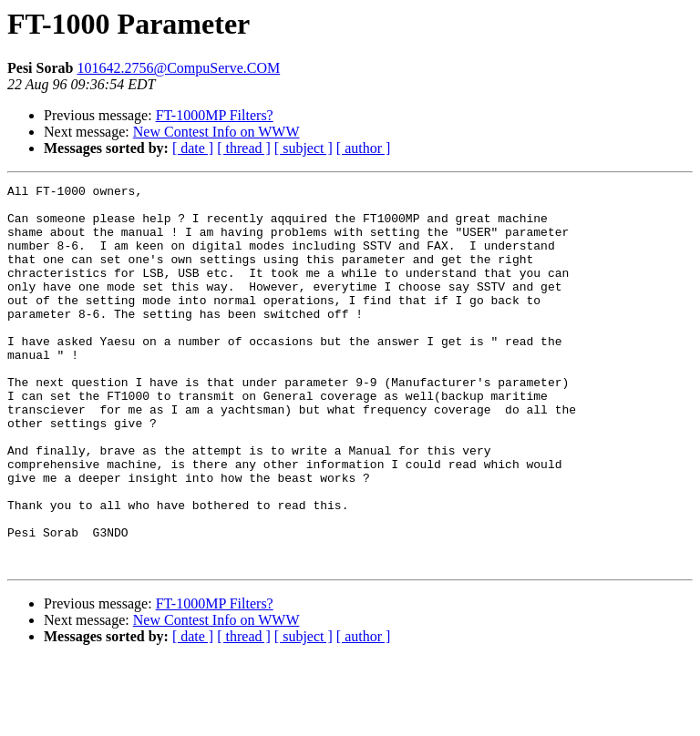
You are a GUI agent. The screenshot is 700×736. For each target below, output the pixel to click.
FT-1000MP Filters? (215, 115)
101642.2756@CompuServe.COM (178, 68)
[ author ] (364, 148)
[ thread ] (244, 148)
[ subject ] (304, 148)
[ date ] (193, 148)
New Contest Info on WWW (216, 132)
